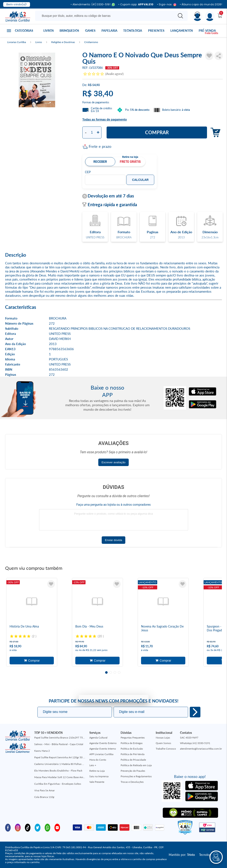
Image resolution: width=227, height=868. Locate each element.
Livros (49, 31)
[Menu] (210, 16)
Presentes (156, 31)
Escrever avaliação (113, 462)
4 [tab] (119, 672)
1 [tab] (106, 672)
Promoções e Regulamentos (136, 776)
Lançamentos (182, 31)
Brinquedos (69, 31)
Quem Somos (163, 743)
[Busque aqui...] (105, 16)
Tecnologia (133, 31)
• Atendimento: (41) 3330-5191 (93, 5)
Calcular (140, 180)
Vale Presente (97, 782)
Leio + (93, 765)
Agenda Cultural (98, 738)
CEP (88, 172)
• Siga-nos (167, 5)
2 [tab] (111, 672)
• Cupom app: (136, 4)
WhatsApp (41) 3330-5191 (195, 743)
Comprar (157, 132)
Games (90, 31)
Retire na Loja (97, 771)
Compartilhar (219, 56)
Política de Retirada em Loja (136, 765)
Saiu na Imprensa (99, 776)
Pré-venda (207, 31)
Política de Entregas (132, 743)
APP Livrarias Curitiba (101, 754)
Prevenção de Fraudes (133, 771)
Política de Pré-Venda (133, 754)
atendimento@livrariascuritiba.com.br (201, 749)
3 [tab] (115, 672)
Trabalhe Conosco (166, 749)
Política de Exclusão (132, 749)
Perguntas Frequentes (133, 738)
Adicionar (214, 133)
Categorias (24, 31)
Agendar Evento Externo (103, 743)
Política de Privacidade (133, 760)
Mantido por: (182, 855)
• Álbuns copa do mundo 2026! (201, 4)
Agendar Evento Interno (103, 749)
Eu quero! (195, 712)
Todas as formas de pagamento (105, 119)
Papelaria (109, 31)
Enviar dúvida (113, 540)
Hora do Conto (98, 760)
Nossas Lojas (163, 738)
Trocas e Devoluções (132, 782)
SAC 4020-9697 (189, 738)
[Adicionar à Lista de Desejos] (209, 56)
